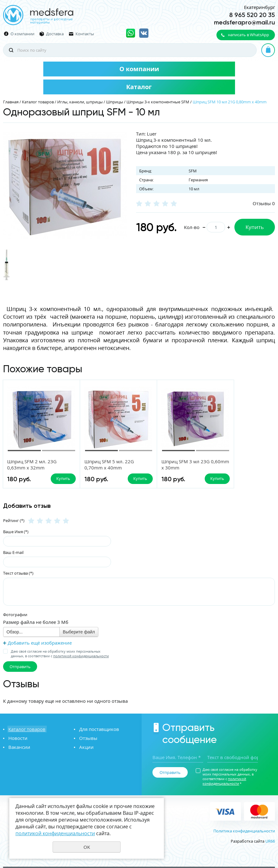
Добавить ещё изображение (40, 643)
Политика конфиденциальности (244, 831)
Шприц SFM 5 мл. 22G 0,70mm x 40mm (100, 464)
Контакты (85, 34)
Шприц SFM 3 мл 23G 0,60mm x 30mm (168, 464)
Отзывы (87, 738)
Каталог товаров (38, 102)
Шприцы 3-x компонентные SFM (158, 102)
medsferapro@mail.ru (244, 22)
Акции (86, 747)
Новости (17, 738)
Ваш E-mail (13, 553)
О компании (22, 34)
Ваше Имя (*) (16, 532)
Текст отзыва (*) (18, 574)
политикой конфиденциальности (81, 656)
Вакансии (18, 747)
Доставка (55, 34)
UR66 (270, 841)
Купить (255, 227)
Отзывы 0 (264, 203)
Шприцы (115, 102)
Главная (11, 102)
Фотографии (15, 615)
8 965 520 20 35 (252, 15)
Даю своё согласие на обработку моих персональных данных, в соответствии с (60, 654)
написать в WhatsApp (248, 35)
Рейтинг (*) (14, 521)
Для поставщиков (98, 729)
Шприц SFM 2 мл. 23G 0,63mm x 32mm (32, 464)
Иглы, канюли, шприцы (80, 102)
